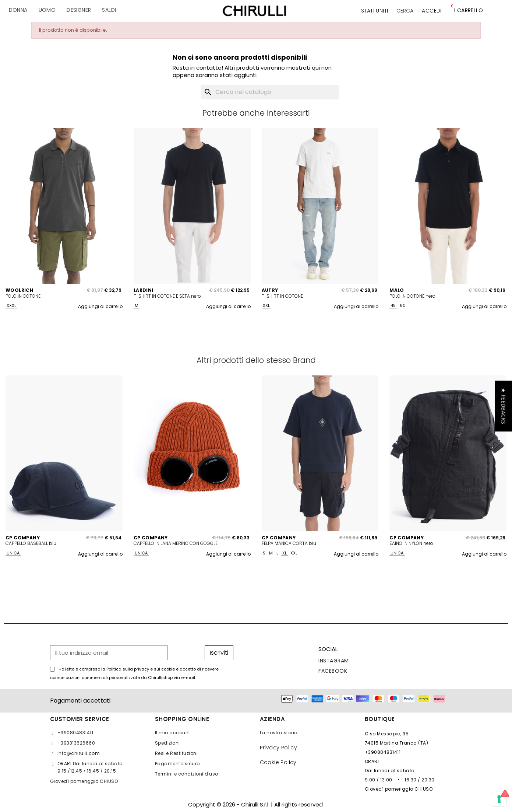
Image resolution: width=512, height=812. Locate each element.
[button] (405, 11)
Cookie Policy (278, 762)
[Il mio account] (432, 11)
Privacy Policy (279, 748)
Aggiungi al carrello (100, 306)
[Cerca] (270, 92)
